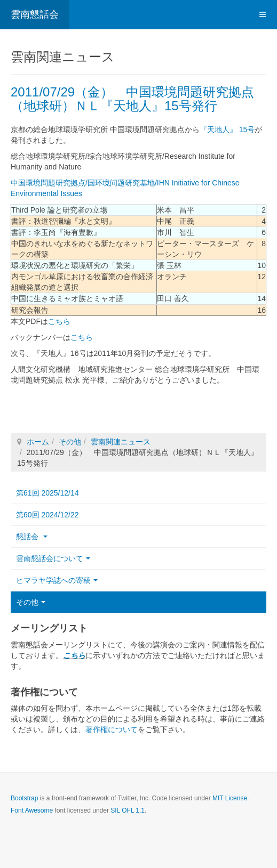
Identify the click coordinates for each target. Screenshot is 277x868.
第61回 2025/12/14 (48, 492)
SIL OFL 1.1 (128, 810)
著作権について (112, 729)
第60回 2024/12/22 (48, 514)
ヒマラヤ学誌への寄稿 (57, 580)
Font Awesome (32, 810)
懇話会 (32, 536)
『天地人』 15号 (227, 129)
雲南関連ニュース (121, 441)
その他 (70, 441)
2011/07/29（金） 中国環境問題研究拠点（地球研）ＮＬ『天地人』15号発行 (132, 99)
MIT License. (231, 798)
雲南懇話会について (53, 558)
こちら (59, 321)
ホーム (38, 441)
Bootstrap (24, 798)
